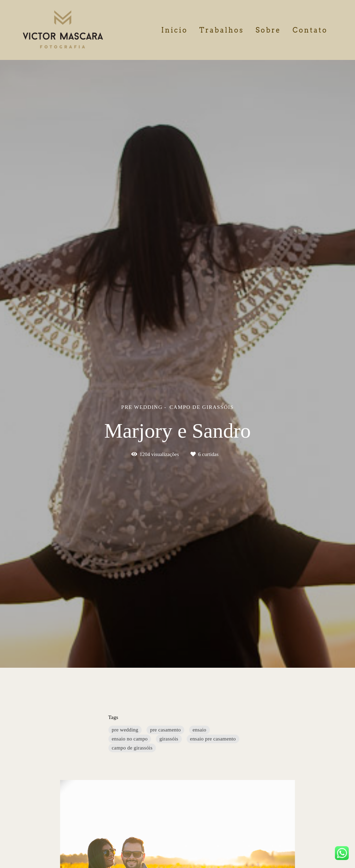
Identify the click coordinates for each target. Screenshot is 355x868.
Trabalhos (221, 30)
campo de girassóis (132, 748)
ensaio (199, 730)
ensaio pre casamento (213, 739)
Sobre (268, 30)
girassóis (169, 739)
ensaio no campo (130, 739)
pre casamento (165, 730)
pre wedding (125, 730)
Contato (310, 30)
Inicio (174, 30)
